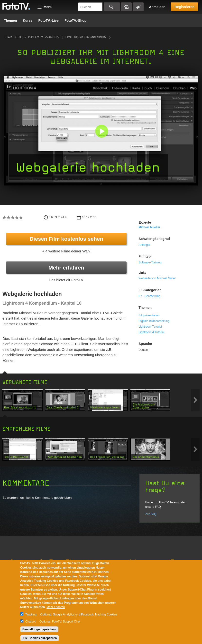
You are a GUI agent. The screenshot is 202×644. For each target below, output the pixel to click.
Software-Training (150, 262)
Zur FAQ (151, 514)
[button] (102, 132)
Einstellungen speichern (39, 629)
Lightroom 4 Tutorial (151, 332)
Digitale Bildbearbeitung (154, 321)
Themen (10, 21)
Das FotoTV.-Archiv (44, 37)
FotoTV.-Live (48, 21)
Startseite (13, 37)
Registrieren (184, 7)
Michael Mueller (149, 227)
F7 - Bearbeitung (149, 296)
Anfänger (144, 245)
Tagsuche (138, 7)
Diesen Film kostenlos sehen (66, 239)
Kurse (28, 21)
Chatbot (30, 622)
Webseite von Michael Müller (157, 278)
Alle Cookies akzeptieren (40, 638)
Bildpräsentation (149, 315)
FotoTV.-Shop (75, 21)
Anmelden (157, 7)
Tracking (31, 614)
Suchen (112, 7)
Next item (195, 400)
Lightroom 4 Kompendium (86, 37)
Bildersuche (126, 7)
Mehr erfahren (66, 268)
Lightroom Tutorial (150, 327)
